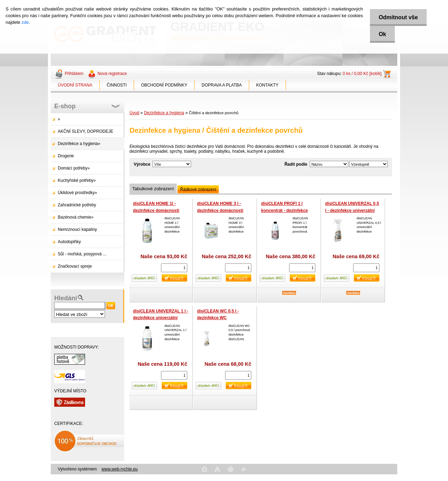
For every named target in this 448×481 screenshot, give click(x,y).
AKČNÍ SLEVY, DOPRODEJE (86, 131)
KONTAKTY (267, 85)
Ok (382, 34)
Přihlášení (74, 74)
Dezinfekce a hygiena (164, 113)
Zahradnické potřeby (77, 205)
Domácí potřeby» (74, 168)
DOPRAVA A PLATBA (222, 85)
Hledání (66, 298)
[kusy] (174, 268)
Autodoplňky (69, 242)
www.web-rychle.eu (120, 469)
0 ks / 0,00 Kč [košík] (362, 74)
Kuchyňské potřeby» (77, 180)
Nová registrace (112, 74)
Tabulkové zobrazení (153, 189)
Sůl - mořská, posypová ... (82, 254)
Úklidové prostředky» (77, 193)
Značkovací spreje (75, 266)
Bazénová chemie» (76, 217)
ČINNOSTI (117, 85)
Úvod (134, 113)
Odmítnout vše (398, 17)
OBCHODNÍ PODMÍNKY (164, 85)
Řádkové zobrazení (198, 190)
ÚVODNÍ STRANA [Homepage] (75, 85)
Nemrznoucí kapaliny (77, 229)
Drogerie (66, 156)
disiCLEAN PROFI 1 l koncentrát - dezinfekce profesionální (284, 210)
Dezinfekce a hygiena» (79, 144)
